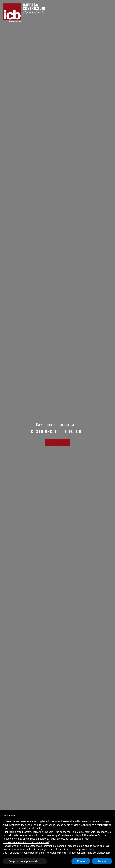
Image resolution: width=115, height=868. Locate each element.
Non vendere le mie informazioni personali (26, 842)
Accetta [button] (102, 861)
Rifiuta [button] (81, 861)
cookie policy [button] (35, 829)
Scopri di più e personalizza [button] (25, 861)
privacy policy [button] (87, 849)
